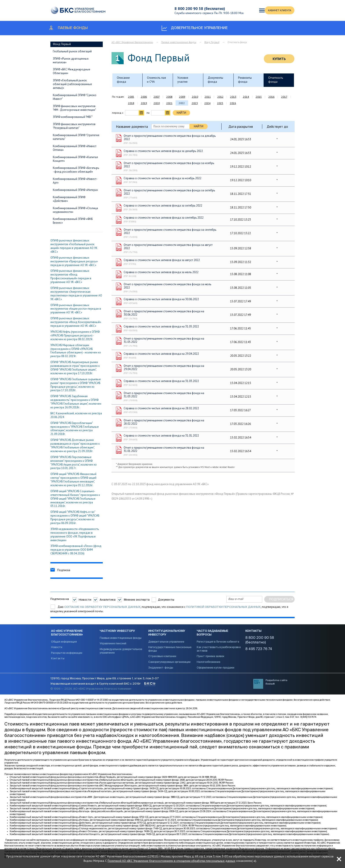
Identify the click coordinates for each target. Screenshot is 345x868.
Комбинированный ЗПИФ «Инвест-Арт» (75, 181)
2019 (144, 103)
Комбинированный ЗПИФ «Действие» (69, 199)
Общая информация (64, 645)
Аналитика (108, 600)
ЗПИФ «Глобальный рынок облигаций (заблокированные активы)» (72, 84)
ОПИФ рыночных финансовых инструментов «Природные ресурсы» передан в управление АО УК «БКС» (74, 261)
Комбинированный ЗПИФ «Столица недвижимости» (75, 210)
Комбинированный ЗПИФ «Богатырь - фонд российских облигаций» (76, 170)
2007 (157, 97)
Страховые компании (162, 659)
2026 (233, 103)
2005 (131, 97)
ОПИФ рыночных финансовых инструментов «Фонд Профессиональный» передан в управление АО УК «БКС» (71, 276)
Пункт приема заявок (211, 659)
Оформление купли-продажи (216, 671)
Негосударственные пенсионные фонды (170, 652)
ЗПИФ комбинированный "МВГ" (73, 117)
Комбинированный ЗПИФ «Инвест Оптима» (75, 148)
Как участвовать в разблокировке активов (219, 652)
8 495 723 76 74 (259, 652)
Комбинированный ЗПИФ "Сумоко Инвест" (75, 97)
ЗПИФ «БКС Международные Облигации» (72, 71)
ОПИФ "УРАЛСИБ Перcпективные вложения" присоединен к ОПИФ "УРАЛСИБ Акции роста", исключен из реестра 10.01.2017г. (73, 463)
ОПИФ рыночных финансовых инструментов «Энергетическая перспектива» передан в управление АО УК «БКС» (76, 294)
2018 (131, 103)
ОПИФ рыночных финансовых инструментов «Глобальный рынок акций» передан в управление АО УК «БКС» (74, 246)
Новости (85, 600)
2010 (195, 97)
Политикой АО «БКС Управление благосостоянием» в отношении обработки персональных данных (199, 858)
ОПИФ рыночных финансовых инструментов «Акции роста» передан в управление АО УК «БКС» (76, 309)
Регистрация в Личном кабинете (218, 645)
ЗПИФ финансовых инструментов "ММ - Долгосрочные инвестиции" (74, 108)
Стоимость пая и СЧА (156, 80)
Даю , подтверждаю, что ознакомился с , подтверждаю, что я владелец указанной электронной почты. (169, 609)
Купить (279, 59)
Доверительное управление (166, 645)
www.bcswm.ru (85, 722)
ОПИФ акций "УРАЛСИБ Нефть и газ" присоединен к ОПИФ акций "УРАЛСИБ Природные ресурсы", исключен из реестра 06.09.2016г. (75, 517)
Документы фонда (215, 80)
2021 (169, 103)
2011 (208, 97)
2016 (272, 97)
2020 (157, 103)
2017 (284, 97)
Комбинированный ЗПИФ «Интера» (75, 190)
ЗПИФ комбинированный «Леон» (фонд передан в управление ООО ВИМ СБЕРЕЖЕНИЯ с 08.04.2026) (76, 550)
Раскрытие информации (67, 656)
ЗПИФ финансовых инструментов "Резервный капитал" (74, 126)
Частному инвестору (117, 634)
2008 (169, 97)
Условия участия (183, 80)
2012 (220, 97)
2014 (246, 97)
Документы (166, 600)
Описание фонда (123, 80)
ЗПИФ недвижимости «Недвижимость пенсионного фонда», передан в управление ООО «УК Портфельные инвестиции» (75, 535)
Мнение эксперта (137, 600)
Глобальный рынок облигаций (72, 51)
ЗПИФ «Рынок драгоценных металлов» (71, 60)
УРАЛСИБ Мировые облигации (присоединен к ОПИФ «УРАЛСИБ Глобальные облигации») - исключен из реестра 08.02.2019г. (76, 351)
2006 (144, 97)
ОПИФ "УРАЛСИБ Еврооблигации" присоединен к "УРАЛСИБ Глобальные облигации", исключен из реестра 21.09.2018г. (75, 429)
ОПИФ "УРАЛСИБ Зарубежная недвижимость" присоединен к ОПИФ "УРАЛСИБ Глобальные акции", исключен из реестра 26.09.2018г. (76, 402)
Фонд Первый (62, 44)
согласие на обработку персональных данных (102, 607)
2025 (220, 103)
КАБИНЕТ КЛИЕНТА (266, 10)
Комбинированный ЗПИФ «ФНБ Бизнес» (73, 221)
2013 (233, 97)
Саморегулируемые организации (169, 665)
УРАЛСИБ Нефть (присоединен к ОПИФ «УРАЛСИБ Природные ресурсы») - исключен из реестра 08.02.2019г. (75, 335)
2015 (259, 97)
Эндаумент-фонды (161, 671)
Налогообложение (208, 665)
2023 (195, 103)
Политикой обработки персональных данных (223, 607)
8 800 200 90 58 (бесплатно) (194, 8)
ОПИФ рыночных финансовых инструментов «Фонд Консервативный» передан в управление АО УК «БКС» (76, 322)
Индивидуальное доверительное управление (121, 654)
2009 (182, 97)
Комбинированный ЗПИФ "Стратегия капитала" (76, 137)
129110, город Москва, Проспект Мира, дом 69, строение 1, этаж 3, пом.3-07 (105, 683)
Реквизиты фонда (245, 80)
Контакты (58, 662)
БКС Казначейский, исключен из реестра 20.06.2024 (76, 415)
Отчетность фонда (276, 80)
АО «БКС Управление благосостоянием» (132, 42)
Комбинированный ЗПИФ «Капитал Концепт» (75, 159)
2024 (207, 103)
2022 (182, 103)
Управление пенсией (113, 647)
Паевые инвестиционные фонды (179, 42)
